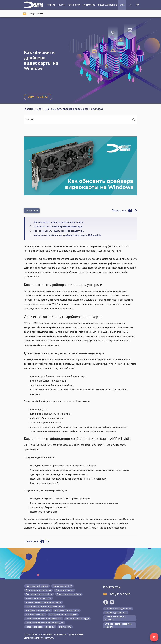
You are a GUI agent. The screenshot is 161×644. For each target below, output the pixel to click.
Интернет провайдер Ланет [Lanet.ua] (118, 609)
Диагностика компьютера (38, 590)
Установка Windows (35, 615)
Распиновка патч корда (77, 619)
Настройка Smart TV (62, 586)
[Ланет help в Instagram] (112, 602)
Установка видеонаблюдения (40, 627)
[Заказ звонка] (154, 637)
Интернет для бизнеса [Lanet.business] (116, 613)
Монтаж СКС (65, 627)
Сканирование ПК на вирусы (63, 615)
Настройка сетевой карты (38, 610)
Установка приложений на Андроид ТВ (45, 623)
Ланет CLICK (48, 638)
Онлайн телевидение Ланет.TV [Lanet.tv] (115, 618)
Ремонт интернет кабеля (69, 594)
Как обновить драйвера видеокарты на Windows (75, 109)
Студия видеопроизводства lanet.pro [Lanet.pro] (118, 625)
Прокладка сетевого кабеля (39, 594)
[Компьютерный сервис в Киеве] (34, 5)
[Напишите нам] (33, 14)
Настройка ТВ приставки (67, 610)
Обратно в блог (38, 97)
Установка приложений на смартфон (44, 619)
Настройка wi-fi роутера (37, 586)
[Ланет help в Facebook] (106, 602)
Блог (40, 109)
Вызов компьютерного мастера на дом (44, 606)
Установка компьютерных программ (43, 602)
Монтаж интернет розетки (38, 598)
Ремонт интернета (64, 590)
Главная (29, 109)
